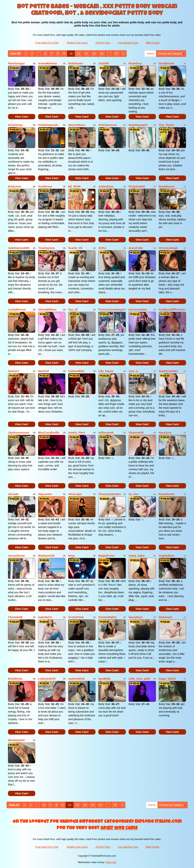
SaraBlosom (167, 63)
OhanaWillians (47, 310)
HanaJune (165, 433)
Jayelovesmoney (19, 433)
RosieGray (135, 63)
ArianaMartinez (48, 63)
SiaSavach (165, 617)
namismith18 (76, 679)
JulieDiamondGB (19, 248)
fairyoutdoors (77, 125)
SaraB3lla (104, 679)
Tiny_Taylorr (167, 125)
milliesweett (106, 433)
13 (94, 54)
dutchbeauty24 (138, 125)
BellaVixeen (76, 63)
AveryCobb (136, 248)
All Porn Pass (103, 43)
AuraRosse (45, 186)
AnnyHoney (15, 125)
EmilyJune (15, 186)
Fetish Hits (111, 862)
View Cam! (22, 117)
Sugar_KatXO (167, 679)
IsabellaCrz (45, 617)
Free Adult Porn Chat (47, 43)
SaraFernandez (168, 371)
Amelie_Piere (77, 433)
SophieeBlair (76, 371)
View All (15, 54)
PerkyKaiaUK (137, 186)
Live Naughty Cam (128, 43)
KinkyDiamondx (48, 125)
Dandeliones (167, 186)
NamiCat (43, 371)
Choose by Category (171, 54)
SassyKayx (136, 617)
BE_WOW (74, 186)
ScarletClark (76, 617)
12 (86, 54)
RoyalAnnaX (167, 494)
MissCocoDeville (49, 433)
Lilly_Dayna (106, 371)
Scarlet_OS (75, 248)
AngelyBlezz (167, 556)
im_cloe (134, 494)
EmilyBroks (15, 679)
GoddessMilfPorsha (171, 310)
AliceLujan (75, 494)
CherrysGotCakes (110, 494)
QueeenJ (14, 371)
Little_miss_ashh (139, 679)
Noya (71, 556)
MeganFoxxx (106, 556)
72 (116, 54)
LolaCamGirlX (47, 679)
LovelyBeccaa (17, 310)
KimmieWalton (108, 617)
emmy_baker (137, 556)
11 (79, 54)
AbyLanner (45, 494)
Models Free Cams (77, 43)
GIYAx (102, 248)
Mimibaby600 (16, 740)
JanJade (13, 494)
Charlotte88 (15, 617)
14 (102, 54)
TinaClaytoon (46, 248)
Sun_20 (73, 310)
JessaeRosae (16, 556)
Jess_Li (133, 371)
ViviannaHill (136, 433)
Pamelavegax (16, 63)
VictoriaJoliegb (168, 248)
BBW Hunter (153, 43)
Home (150, 54)
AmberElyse (106, 186)
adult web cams (119, 828)
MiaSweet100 (46, 556)
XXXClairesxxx (108, 125)
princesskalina (138, 310)
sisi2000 (104, 63)
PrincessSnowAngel (111, 310)
